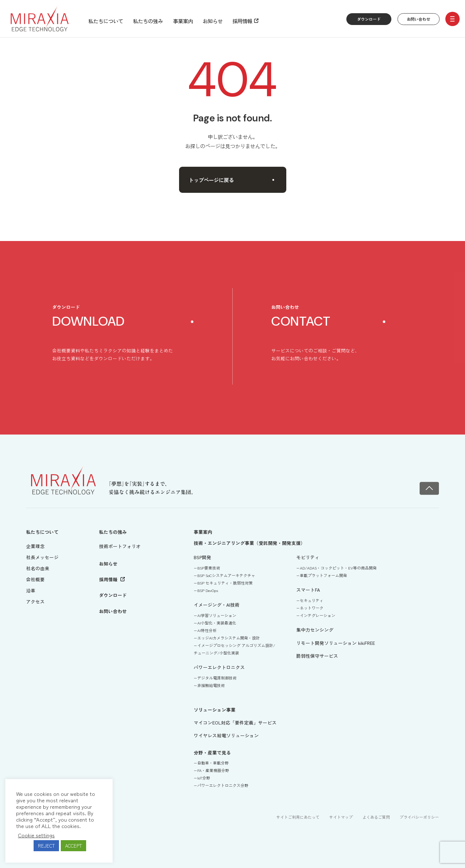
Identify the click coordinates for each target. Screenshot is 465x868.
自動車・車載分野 (213, 763)
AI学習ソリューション (217, 615)
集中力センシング (315, 630)
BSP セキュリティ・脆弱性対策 (225, 583)
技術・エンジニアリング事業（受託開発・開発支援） (249, 543)
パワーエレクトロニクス (219, 667)
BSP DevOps (208, 590)
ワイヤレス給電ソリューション (226, 735)
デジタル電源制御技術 (217, 678)
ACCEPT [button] (73, 846)
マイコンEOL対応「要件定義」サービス (235, 723)
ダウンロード (369, 19)
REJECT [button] (46, 846)
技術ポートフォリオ (120, 546)
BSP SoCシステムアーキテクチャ (226, 575)
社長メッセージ (42, 557)
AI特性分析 (207, 630)
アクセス (35, 601)
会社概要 (35, 579)
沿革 (31, 590)
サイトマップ (341, 817)
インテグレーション (318, 615)
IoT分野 (204, 778)
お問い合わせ (419, 19)
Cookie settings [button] (36, 835)
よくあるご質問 (376, 817)
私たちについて (106, 21)
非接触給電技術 (211, 685)
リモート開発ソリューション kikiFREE (336, 643)
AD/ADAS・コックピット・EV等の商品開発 (338, 568)
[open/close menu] (452, 19)
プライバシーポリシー (419, 817)
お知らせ (213, 21)
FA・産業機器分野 (213, 770)
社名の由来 (38, 568)
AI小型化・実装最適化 (217, 623)
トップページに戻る (232, 180)
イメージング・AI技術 (217, 605)
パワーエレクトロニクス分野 (223, 785)
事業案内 (183, 21)
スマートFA (308, 590)
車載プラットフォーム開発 (323, 575)
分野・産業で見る (212, 752)
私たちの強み (148, 21)
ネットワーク (312, 608)
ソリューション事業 (215, 710)
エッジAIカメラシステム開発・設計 (229, 638)
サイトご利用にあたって (298, 817)
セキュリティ (312, 600)
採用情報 (242, 21)
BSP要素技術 (209, 568)
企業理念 (35, 546)
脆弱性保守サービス (317, 656)
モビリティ (308, 557)
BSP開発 (202, 557)
